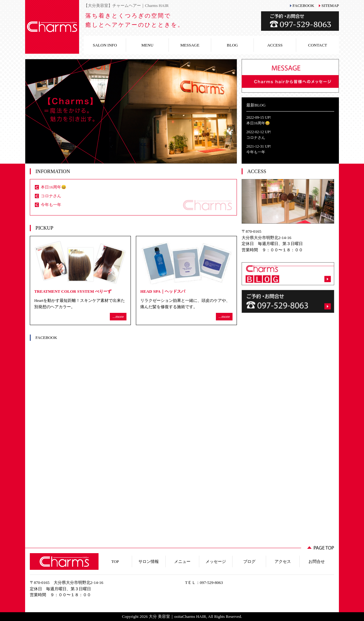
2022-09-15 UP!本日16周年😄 (259, 120)
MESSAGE (190, 45)
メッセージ (216, 561)
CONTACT (318, 45)
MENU (147, 45)
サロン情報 (149, 561)
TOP (115, 561)
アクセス (283, 561)
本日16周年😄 (54, 187)
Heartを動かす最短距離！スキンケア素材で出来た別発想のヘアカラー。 (80, 281)
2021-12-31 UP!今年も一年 (259, 149)
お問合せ (317, 561)
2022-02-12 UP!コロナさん (259, 135)
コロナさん (51, 196)
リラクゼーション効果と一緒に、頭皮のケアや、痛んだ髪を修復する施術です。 (186, 281)
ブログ (249, 561)
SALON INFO (105, 45)
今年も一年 (51, 205)
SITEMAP (330, 5)
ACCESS (275, 45)
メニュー (182, 561)
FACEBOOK (303, 5)
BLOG (232, 45)
